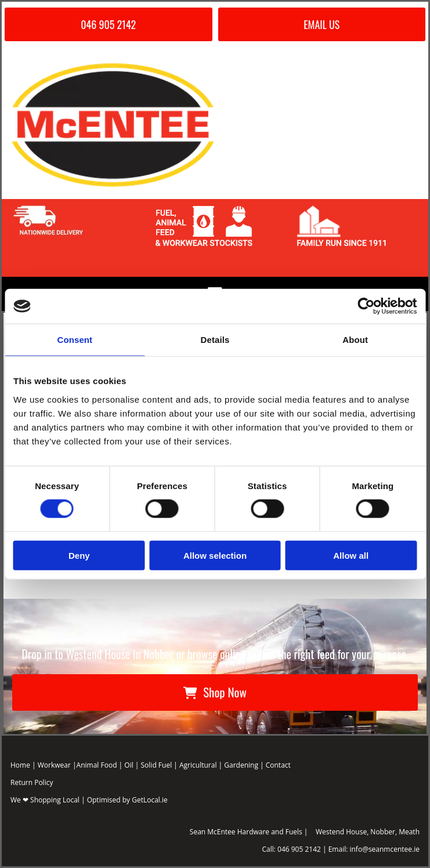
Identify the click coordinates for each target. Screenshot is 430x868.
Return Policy (32, 782)
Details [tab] (215, 340)
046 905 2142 (299, 849)
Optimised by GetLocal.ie (127, 800)
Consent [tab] (75, 340)
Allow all (351, 555)
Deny (79, 555)
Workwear (54, 765)
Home (20, 765)
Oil (129, 765)
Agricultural (198, 765)
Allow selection (215, 555)
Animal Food (97, 765)
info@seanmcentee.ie (384, 849)
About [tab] (355, 340)
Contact (278, 765)
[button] (109, 24)
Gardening (241, 765)
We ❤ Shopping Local (45, 800)
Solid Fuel (157, 765)
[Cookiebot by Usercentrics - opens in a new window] (366, 306)
